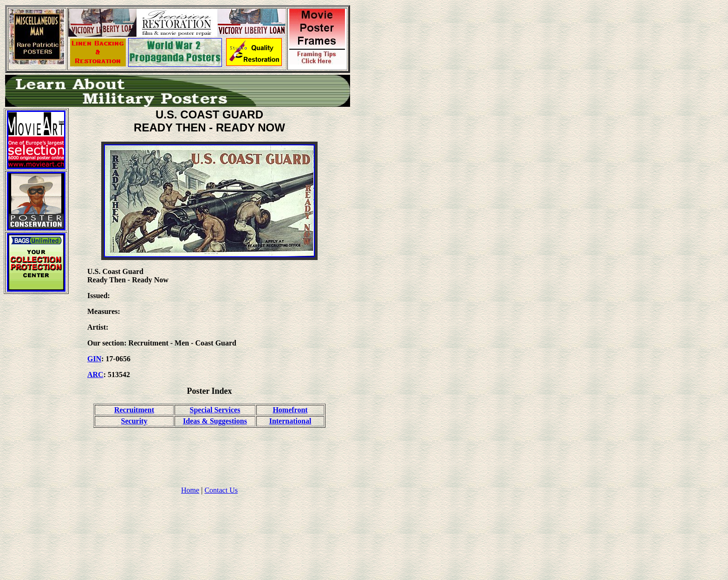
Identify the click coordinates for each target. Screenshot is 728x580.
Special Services (215, 410)
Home (190, 490)
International (290, 421)
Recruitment (134, 410)
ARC (95, 375)
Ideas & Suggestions (215, 421)
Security (134, 421)
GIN (94, 359)
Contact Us (221, 490)
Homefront (290, 410)
